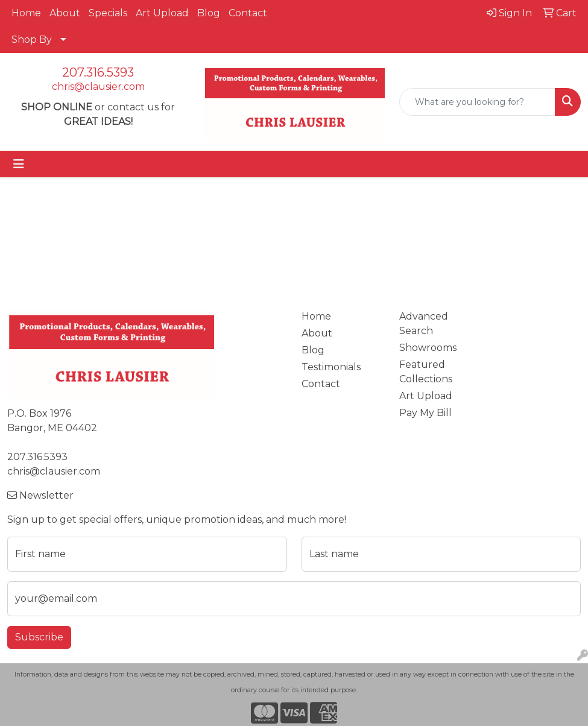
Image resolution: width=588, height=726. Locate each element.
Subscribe (39, 637)
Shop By (32, 39)
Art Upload (162, 13)
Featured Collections (426, 372)
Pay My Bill (425, 413)
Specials (108, 13)
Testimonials (331, 367)
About (65, 13)
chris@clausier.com (98, 87)
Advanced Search (424, 324)
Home (26, 13)
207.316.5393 (98, 72)
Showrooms (428, 348)
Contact (248, 13)
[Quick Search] (477, 102)
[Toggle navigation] (19, 164)
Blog (209, 13)
